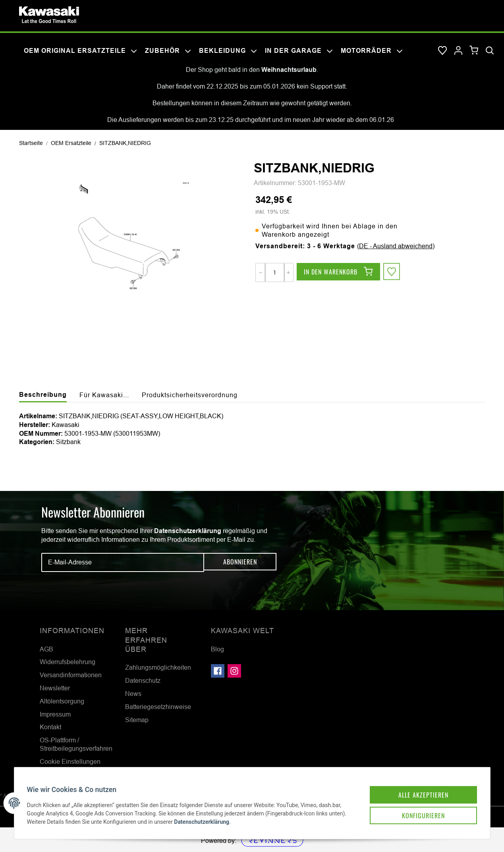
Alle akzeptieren (413, 783)
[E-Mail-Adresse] (123, 562)
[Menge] (275, 272)
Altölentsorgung (62, 701)
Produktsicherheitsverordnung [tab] (190, 395)
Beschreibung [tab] (43, 395)
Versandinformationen (71, 675)
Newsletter (55, 688)
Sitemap (137, 720)
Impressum (55, 714)
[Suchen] (490, 51)
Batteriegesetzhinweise (158, 707)
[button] (458, 51)
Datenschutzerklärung (188, 531)
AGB (46, 649)
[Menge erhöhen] (288, 272)
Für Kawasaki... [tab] (104, 395)
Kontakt (50, 727)
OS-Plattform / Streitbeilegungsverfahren (76, 744)
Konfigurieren (413, 805)
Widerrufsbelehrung (68, 662)
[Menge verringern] (261, 272)
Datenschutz (143, 680)
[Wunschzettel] (442, 51)
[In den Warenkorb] (338, 272)
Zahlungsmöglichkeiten (158, 667)
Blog (217, 649)
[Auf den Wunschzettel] (393, 272)
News (133, 694)
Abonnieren (240, 562)
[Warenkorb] (474, 51)
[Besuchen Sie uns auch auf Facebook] (218, 671)
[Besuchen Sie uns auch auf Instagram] (234, 671)
